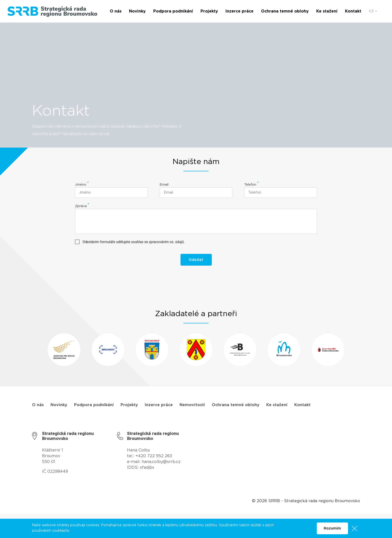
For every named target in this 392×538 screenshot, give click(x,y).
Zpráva (81, 206)
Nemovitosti (192, 405)
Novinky (59, 405)
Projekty (129, 405)
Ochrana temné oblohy (236, 405)
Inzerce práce (159, 405)
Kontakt (302, 405)
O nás (38, 405)
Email (164, 185)
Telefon (250, 185)
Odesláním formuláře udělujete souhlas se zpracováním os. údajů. (134, 242)
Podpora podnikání (94, 405)
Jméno (81, 185)
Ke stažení (277, 405)
